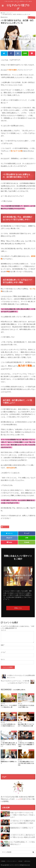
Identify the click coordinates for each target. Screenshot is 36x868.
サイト (3, 659)
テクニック (6, 527)
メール (3, 652)
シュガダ (19, 799)
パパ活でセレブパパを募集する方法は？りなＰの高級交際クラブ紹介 (23, 822)
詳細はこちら (18, 608)
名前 (3, 645)
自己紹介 (21, 861)
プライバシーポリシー (12, 861)
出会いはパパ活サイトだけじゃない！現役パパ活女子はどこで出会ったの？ (23, 815)
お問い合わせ (27, 861)
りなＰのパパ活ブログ (18, 7)
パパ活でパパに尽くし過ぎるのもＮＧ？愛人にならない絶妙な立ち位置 (23, 836)
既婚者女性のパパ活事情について (22, 828)
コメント (3, 630)
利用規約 (3, 861)
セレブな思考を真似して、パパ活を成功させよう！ (23, 843)
